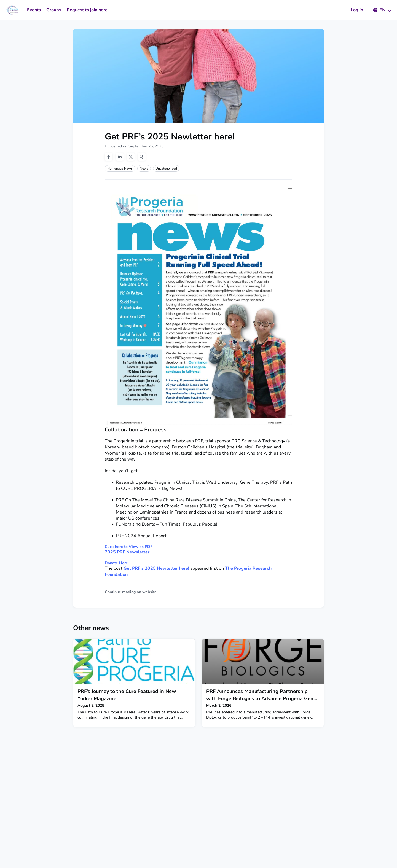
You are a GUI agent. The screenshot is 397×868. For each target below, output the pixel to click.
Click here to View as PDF (129, 547)
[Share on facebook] (109, 157)
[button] (379, 10)
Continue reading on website (131, 592)
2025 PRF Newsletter (127, 552)
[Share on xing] (142, 157)
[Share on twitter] (131, 157)
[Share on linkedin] (120, 157)
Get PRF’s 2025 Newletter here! (156, 568)
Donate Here (116, 563)
